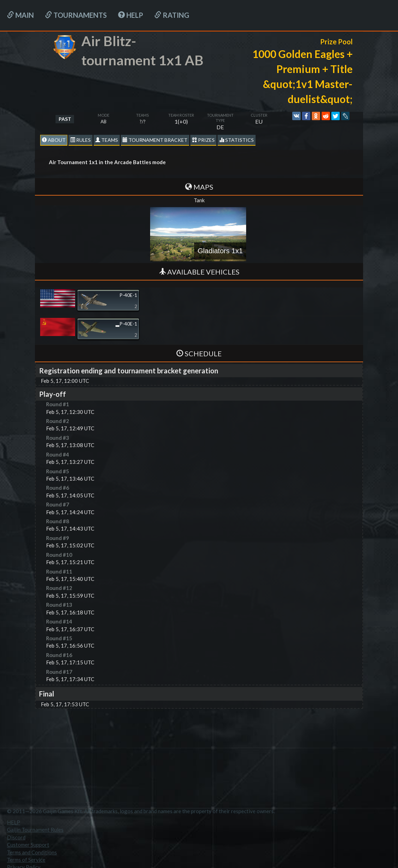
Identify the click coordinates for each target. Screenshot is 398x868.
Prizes (203, 140)
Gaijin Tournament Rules (35, 830)
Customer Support (28, 845)
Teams (107, 140)
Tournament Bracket (155, 140)
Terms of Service (26, 860)
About (54, 140)
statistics (237, 140)
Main (20, 15)
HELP (131, 15)
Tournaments (76, 15)
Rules (80, 140)
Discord (16, 837)
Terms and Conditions (32, 852)
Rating (172, 15)
